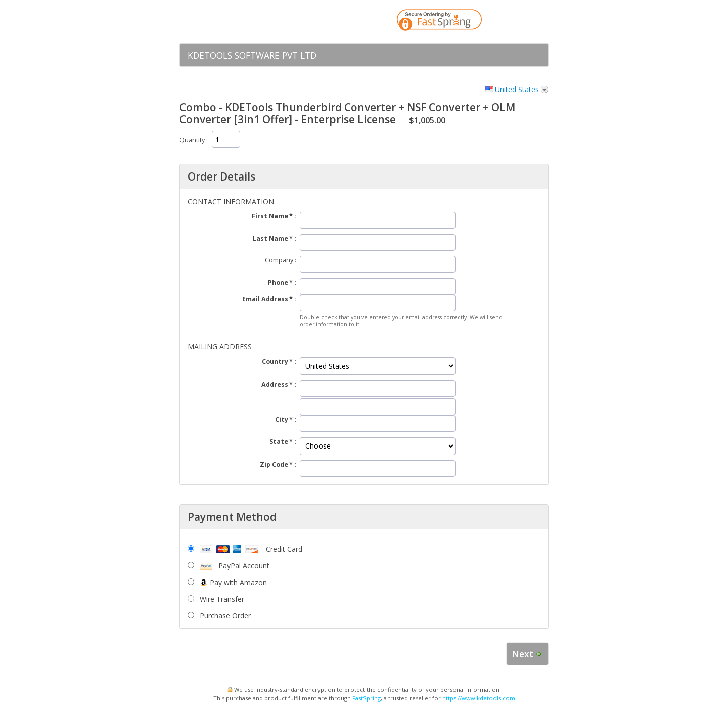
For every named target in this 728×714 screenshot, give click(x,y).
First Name (270, 216)
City (282, 419)
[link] (521, 22)
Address (275, 385)
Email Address (265, 299)
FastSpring (367, 698)
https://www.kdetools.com (479, 698)
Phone (278, 282)
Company (279, 260)
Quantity (192, 140)
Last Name (270, 238)
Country (275, 361)
